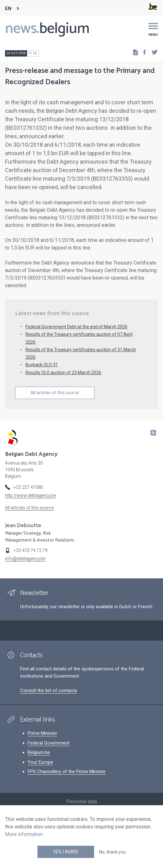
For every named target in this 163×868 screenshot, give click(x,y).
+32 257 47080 (28, 487)
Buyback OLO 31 (42, 365)
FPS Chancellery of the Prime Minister (67, 772)
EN (8, 9)
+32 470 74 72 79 (31, 550)
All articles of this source (55, 393)
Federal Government (49, 743)
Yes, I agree (66, 852)
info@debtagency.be (25, 559)
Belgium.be (39, 752)
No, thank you (112, 852)
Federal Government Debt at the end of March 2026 (76, 327)
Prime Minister (42, 733)
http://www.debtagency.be (31, 495)
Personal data (82, 802)
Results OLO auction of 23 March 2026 (63, 373)
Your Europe (40, 762)
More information (24, 834)
